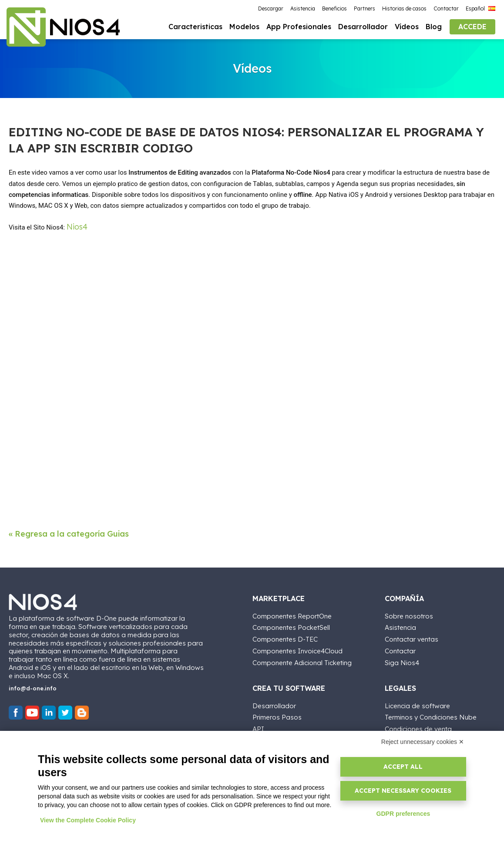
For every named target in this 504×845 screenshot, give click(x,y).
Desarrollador (274, 704)
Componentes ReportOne (292, 614)
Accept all (403, 767)
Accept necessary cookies (403, 791)
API (258, 727)
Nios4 (77, 228)
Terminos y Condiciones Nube (431, 715)
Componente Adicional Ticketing (302, 661)
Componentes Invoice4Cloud (297, 649)
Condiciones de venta (418, 727)
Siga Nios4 (402, 661)
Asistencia (400, 626)
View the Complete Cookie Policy (88, 820)
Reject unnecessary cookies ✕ (423, 742)
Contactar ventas (412, 637)
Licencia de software (417, 704)
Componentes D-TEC (285, 637)
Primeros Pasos (277, 715)
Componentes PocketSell (291, 626)
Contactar (400, 649)
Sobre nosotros (409, 614)
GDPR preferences (403, 814)
